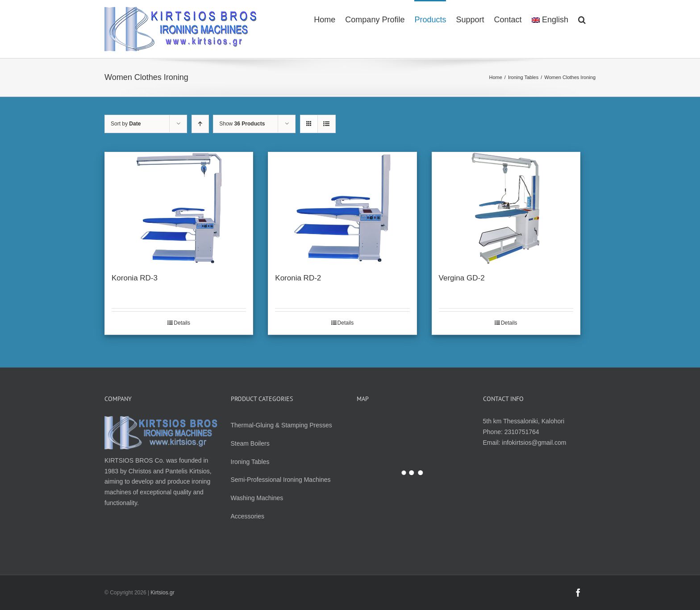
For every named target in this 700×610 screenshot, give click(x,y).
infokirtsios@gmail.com (534, 443)
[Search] (582, 19)
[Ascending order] (200, 124)
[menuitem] (325, 19)
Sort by (126, 124)
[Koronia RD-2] (342, 208)
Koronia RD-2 (298, 278)
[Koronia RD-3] (179, 208)
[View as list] (327, 124)
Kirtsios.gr (162, 593)
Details (182, 323)
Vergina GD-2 (462, 278)
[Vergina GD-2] (506, 208)
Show (242, 124)
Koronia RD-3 (135, 278)
